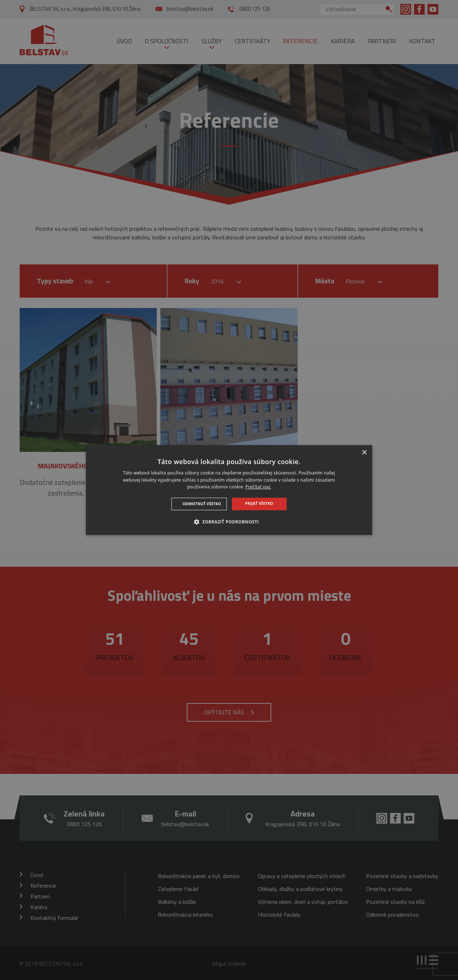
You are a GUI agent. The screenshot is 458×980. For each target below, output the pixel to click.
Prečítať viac (258, 487)
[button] (229, 522)
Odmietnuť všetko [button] (202, 504)
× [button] (364, 453)
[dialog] (229, 490)
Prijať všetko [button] (259, 503)
